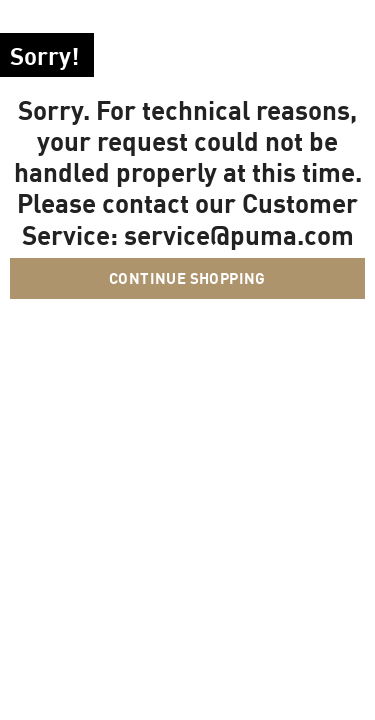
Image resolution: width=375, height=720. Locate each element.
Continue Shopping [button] (187, 278)
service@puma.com (239, 234)
